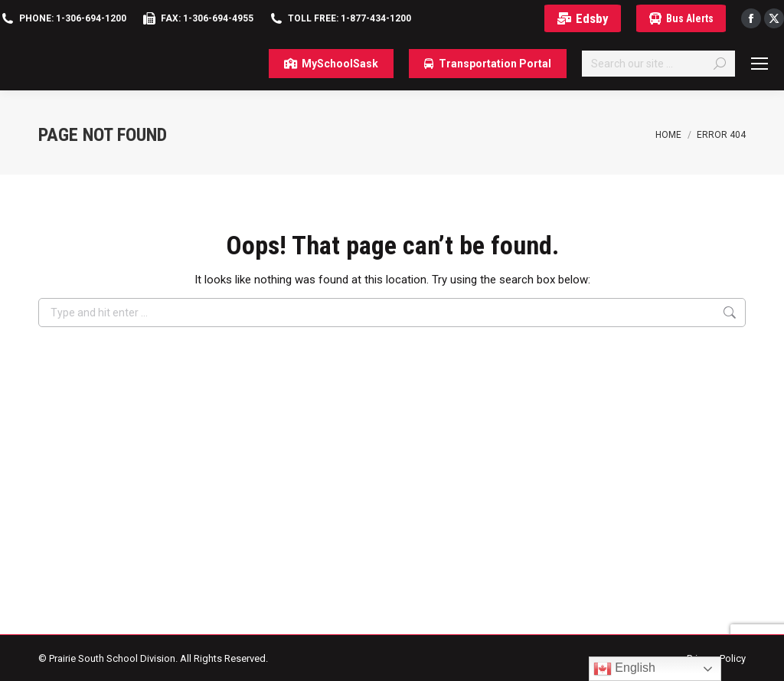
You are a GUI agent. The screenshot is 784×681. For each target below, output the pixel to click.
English (624, 669)
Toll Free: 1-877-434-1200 (350, 18)
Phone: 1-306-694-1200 (73, 18)
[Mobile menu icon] (759, 64)
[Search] (658, 64)
